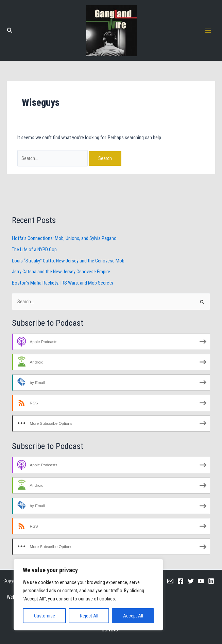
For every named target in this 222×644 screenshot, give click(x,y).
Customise (45, 616)
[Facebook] (181, 581)
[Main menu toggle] (208, 31)
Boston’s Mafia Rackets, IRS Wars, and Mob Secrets (63, 283)
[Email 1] (170, 581)
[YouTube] (201, 581)
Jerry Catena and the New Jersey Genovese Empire (61, 272)
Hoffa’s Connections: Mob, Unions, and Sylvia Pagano (64, 238)
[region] (88, 595)
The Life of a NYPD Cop (34, 249)
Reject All (89, 616)
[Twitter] (191, 581)
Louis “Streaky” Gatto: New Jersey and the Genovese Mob (68, 261)
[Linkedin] (211, 581)
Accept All (133, 616)
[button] (10, 30)
